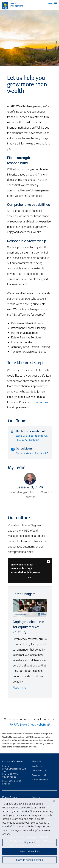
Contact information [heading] (13, 761)
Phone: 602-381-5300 (12, 781)
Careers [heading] (36, 797)
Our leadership (38, 771)
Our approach (38, 775)
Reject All (29, 842)
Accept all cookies (30, 851)
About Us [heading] (37, 761)
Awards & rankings (40, 780)
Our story (36, 766)
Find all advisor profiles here (32, 453)
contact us (41, 402)
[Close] (54, 801)
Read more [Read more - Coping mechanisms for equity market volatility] (19, 688)
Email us (6, 784)
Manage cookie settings (29, 860)
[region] (29, 833)
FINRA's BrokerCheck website (28, 725)
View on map (8, 777)
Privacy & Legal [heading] (10, 797)
